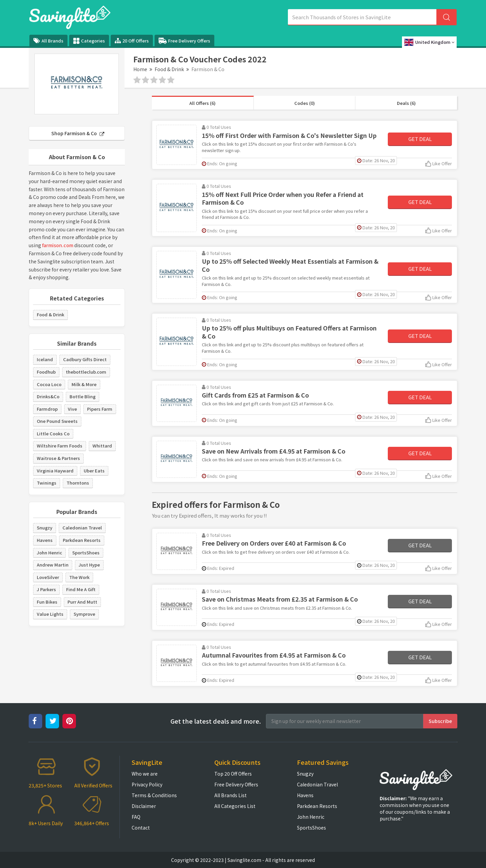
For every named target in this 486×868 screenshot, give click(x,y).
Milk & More (84, 384)
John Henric (49, 553)
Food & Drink (169, 69)
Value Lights (50, 614)
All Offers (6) (202, 103)
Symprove (84, 614)
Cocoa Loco (49, 384)
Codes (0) (305, 103)
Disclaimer (144, 806)
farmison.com (58, 245)
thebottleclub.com (86, 372)
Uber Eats (94, 471)
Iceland (45, 359)
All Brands (48, 41)
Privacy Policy (147, 784)
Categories (89, 41)
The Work (79, 577)
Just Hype (89, 565)
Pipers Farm (100, 409)
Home (140, 69)
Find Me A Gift (81, 589)
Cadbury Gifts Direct (85, 359)
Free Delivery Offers (184, 41)
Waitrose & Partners (58, 458)
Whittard (102, 446)
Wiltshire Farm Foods (60, 446)
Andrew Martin (53, 565)
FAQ (136, 817)
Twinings (47, 483)
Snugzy (45, 528)
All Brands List (231, 795)
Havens (45, 540)
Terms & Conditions (154, 795)
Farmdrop (47, 409)
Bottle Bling (83, 396)
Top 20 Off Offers (233, 774)
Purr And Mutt (82, 602)
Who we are (145, 774)
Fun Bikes (47, 602)
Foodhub (46, 372)
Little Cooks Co (53, 433)
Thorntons (78, 483)
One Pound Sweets (57, 421)
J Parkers (46, 589)
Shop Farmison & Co (78, 133)
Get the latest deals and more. (216, 721)
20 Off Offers (132, 41)
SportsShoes (86, 553)
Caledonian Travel (82, 528)
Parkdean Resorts (82, 540)
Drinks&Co (48, 396)
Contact (141, 828)
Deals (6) (406, 103)
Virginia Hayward (55, 471)
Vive (72, 409)
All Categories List (235, 806)
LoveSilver (48, 577)
